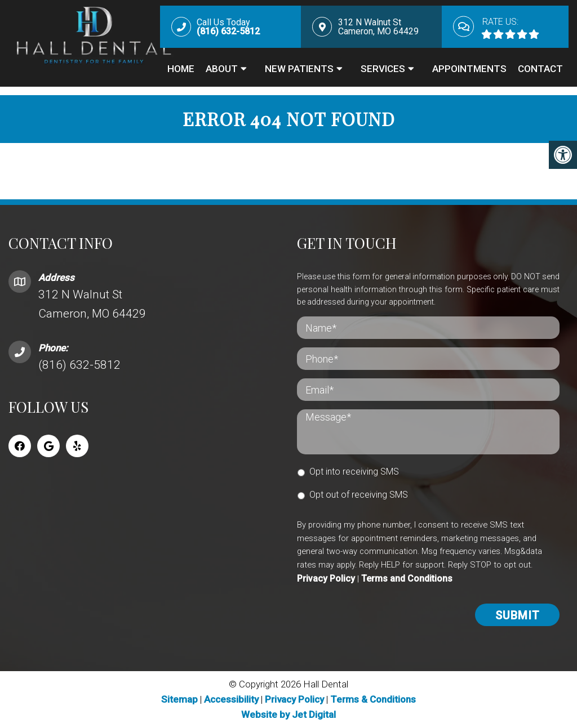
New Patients (299, 69)
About (222, 69)
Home (181, 69)
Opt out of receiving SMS (359, 495)
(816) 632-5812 (79, 365)
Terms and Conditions (407, 579)
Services (383, 69)
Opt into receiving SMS (354, 472)
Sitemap (179, 699)
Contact (540, 69)
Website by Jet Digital (288, 714)
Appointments (469, 69)
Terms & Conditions (373, 699)
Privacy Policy (326, 579)
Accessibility (231, 699)
